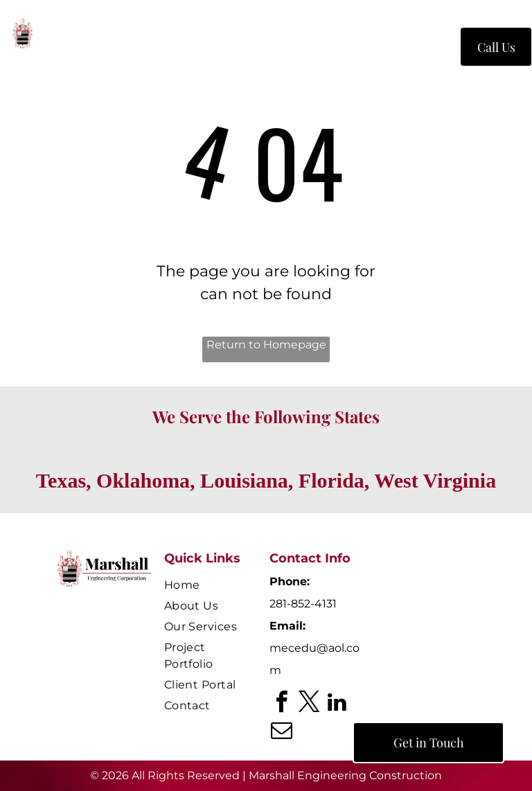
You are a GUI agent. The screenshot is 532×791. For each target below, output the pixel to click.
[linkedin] (337, 704)
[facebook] (282, 704)
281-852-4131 (303, 604)
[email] (282, 732)
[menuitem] (187, 50)
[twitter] (310, 704)
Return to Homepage (266, 345)
